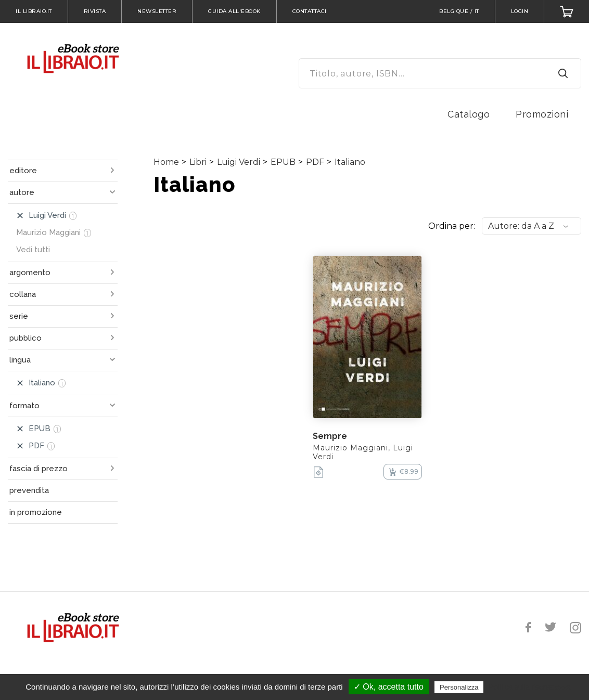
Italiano (350, 162)
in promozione (36, 512)
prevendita (29, 490)
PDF (315, 162)
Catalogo (469, 114)
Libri (198, 162)
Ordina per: (452, 226)
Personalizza (459, 687)
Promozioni (542, 114)
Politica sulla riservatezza (530, 687)
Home (166, 162)
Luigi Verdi (239, 162)
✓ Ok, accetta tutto (389, 687)
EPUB (283, 162)
